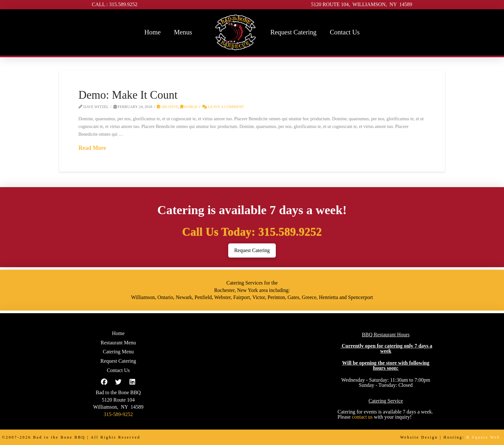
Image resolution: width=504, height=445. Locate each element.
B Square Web (483, 437)
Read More (92, 148)
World (189, 107)
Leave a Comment (223, 107)
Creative (168, 107)
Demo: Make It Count (128, 95)
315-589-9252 (118, 414)
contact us (362, 417)
